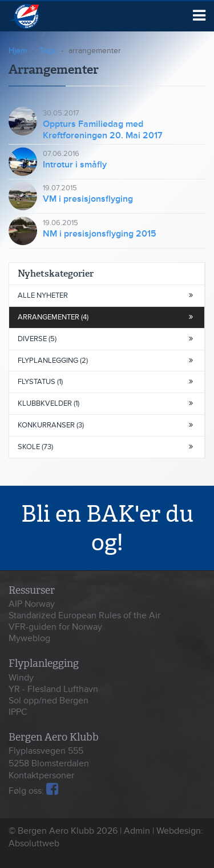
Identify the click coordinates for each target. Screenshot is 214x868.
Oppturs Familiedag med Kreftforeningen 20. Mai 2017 (103, 130)
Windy (21, 678)
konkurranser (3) (105, 425)
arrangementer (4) (105, 317)
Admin (137, 831)
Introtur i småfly (75, 165)
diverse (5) (105, 339)
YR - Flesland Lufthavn (53, 689)
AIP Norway (32, 604)
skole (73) (105, 447)
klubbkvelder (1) (105, 403)
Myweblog (29, 638)
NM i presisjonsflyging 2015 (100, 234)
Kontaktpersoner (41, 775)
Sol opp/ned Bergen (49, 701)
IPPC (18, 712)
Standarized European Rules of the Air (84, 615)
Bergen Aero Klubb (38, 16)
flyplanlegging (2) (105, 361)
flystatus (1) (105, 382)
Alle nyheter (105, 295)
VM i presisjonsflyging (88, 199)
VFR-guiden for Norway (55, 627)
